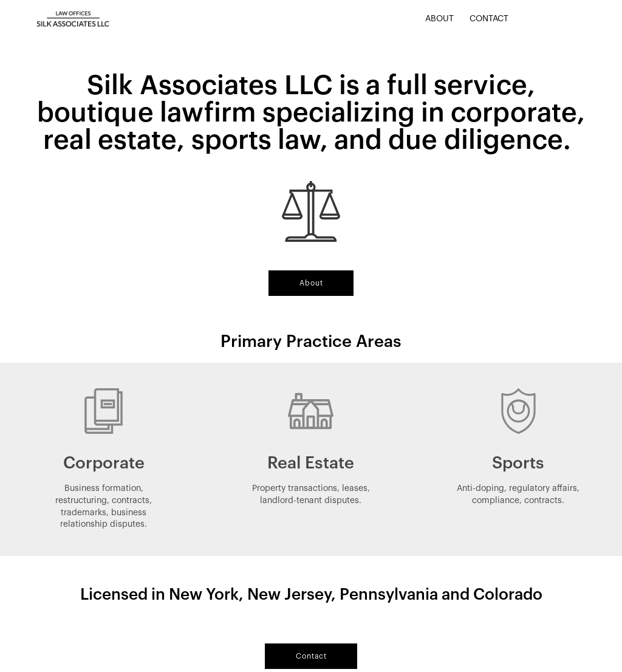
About (439, 19)
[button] (311, 283)
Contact (489, 19)
